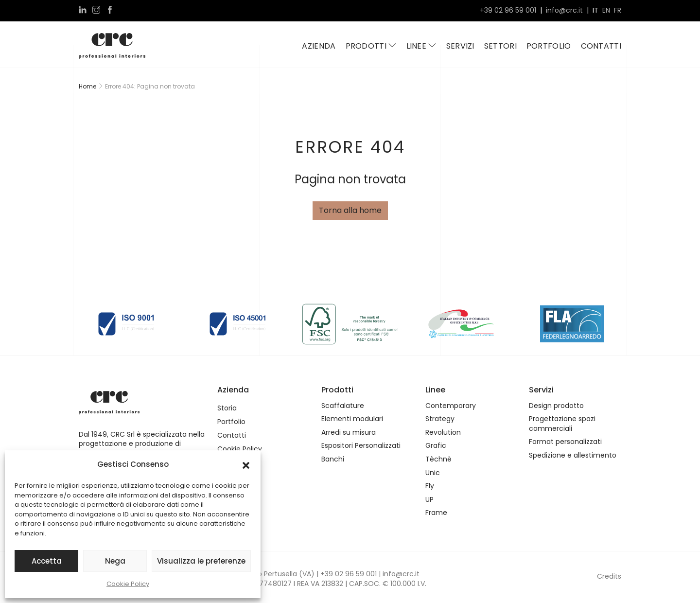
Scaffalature (343, 406)
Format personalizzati (565, 442)
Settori (500, 46)
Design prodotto (556, 406)
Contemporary (451, 406)
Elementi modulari (352, 419)
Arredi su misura (349, 433)
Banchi (333, 459)
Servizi (460, 46)
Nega (115, 561)
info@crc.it (564, 10)
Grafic (436, 446)
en (606, 10)
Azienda (319, 46)
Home (87, 86)
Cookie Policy (128, 584)
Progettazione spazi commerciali (562, 424)
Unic (433, 473)
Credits (609, 576)
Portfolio (549, 46)
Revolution (443, 433)
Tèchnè (438, 459)
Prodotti (371, 46)
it (595, 10)
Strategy (440, 419)
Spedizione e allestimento (573, 455)
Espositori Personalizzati (361, 446)
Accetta (47, 561)
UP (429, 500)
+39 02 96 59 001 (508, 10)
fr (618, 10)
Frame (436, 513)
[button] (246, 464)
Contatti (601, 46)
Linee (421, 46)
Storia (227, 408)
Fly (430, 486)
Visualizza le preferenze (201, 561)
